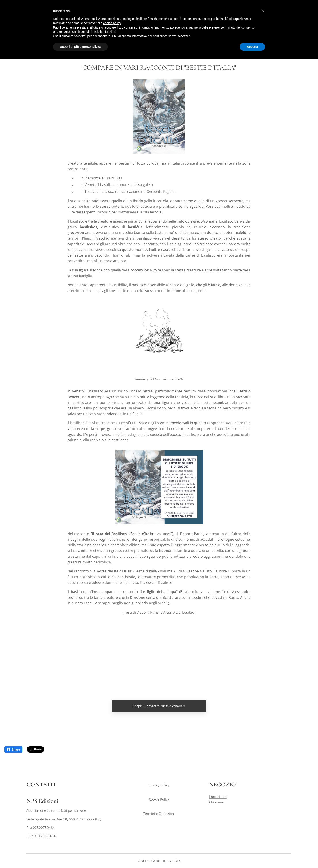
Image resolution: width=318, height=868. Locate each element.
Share (13, 749)
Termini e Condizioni (159, 813)
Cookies (175, 861)
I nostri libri (218, 797)
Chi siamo (217, 802)
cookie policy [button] (112, 23)
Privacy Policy (159, 785)
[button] (263, 11)
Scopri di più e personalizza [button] (80, 47)
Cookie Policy (159, 799)
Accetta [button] (252, 47)
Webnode (159, 861)
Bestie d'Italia (142, 534)
